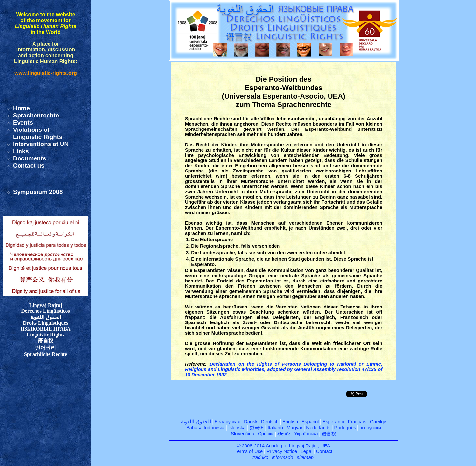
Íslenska (237, 428)
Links (21, 151)
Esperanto (334, 422)
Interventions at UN (41, 144)
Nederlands (318, 428)
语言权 (329, 434)
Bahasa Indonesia (205, 428)
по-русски (370, 428)
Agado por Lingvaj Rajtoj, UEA (298, 446)
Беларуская (227, 422)
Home (21, 108)
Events (23, 123)
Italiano (275, 428)
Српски (266, 434)
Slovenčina (243, 434)
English (290, 422)
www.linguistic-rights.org (45, 73)
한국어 (257, 428)
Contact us (29, 165)
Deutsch (270, 422)
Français (357, 422)
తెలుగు (284, 434)
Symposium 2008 (38, 192)
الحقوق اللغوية (196, 422)
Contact (324, 451)
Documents (30, 158)
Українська (306, 434)
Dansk (251, 422)
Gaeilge (378, 422)
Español (310, 422)
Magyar (294, 428)
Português (345, 428)
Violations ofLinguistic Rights (38, 133)
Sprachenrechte (36, 115)
